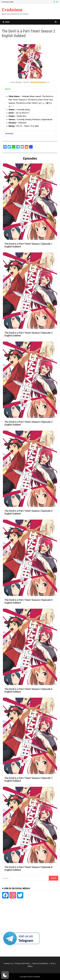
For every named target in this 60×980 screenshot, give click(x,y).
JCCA (52, 963)
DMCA (30, 966)
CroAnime (12, 10)
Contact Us (8, 963)
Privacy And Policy (22, 963)
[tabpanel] (30, 111)
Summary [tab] (9, 133)
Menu (6, 22)
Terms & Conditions (40, 963)
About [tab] (8, 89)
